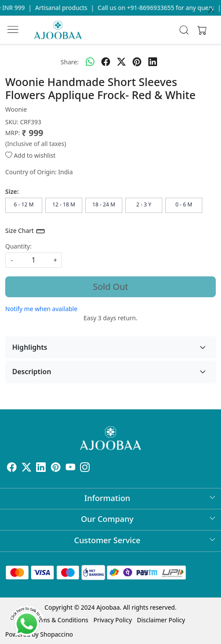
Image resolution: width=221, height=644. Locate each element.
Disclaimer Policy (161, 620)
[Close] (211, 10)
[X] (27, 469)
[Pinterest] (56, 469)
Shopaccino (56, 634)
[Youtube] (70, 469)
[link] (184, 30)
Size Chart (25, 231)
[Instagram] (85, 469)
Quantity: (18, 246)
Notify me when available (41, 309)
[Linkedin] (41, 469)
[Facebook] (12, 469)
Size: (12, 191)
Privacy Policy (113, 620)
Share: (69, 62)
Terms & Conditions (61, 620)
